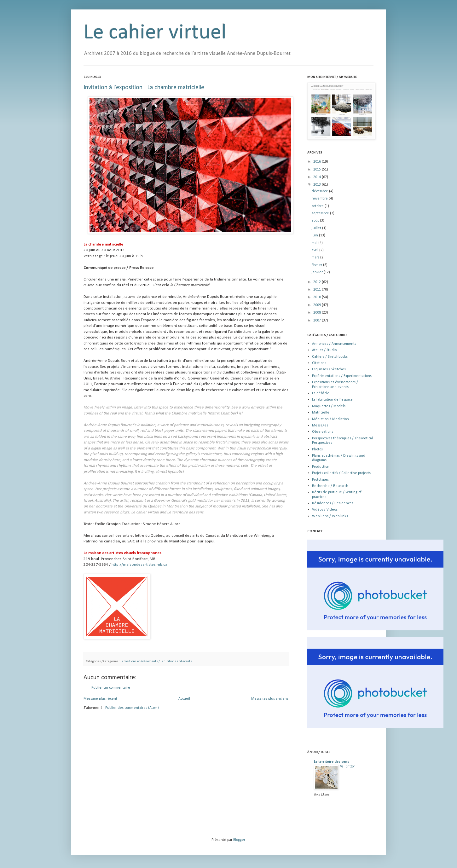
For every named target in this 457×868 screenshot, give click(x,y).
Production (321, 467)
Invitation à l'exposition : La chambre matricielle (144, 88)
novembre (320, 199)
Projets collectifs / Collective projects (341, 473)
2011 (318, 290)
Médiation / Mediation (330, 419)
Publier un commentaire (111, 688)
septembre (321, 213)
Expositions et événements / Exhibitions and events (156, 661)
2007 (318, 321)
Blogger (239, 840)
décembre (320, 191)
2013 (318, 185)
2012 (318, 282)
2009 (318, 305)
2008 (318, 313)
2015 (318, 170)
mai (315, 243)
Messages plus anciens (270, 699)
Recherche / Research (330, 486)
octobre (318, 206)
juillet (317, 228)
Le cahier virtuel (155, 33)
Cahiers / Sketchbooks (330, 357)
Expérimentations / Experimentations (342, 376)
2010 (318, 297)
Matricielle (321, 413)
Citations (319, 363)
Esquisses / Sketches (329, 369)
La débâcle (321, 393)
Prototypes (320, 480)
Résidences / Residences (333, 503)
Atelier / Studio (324, 350)
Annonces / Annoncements (334, 344)
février (317, 265)
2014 (318, 177)
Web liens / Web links (330, 516)
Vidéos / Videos (325, 510)
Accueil (184, 699)
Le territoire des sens (332, 762)
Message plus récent (100, 699)
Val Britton (348, 767)
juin (315, 235)
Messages (320, 425)
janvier (318, 272)
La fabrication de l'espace (332, 400)
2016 (318, 162)
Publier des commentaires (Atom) (132, 708)
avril (315, 250)
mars (316, 258)
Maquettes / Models (329, 406)
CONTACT (315, 531)
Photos (317, 449)
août (316, 221)
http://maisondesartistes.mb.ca (139, 565)
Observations (323, 432)
